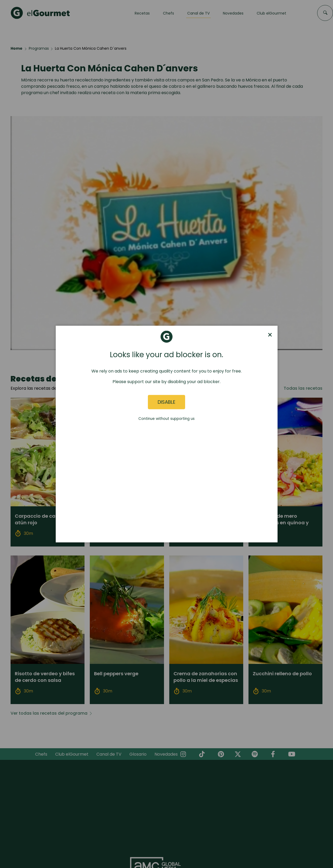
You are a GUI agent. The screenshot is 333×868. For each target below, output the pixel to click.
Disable (166, 402)
